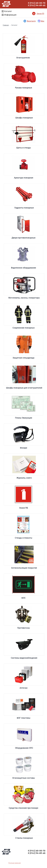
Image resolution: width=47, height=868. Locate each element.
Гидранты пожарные (24, 196)
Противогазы (23, 616)
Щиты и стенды (23, 136)
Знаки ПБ (23, 496)
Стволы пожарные (24, 826)
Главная (6, 25)
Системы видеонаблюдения (24, 646)
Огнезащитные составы (23, 766)
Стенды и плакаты (23, 526)
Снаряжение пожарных (23, 316)
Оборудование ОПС (24, 736)
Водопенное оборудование (23, 256)
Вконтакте (29, 21)
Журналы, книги (24, 466)
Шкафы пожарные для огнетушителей (24, 376)
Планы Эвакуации (23, 406)
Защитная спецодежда (23, 346)
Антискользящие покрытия (24, 556)
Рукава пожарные (23, 76)
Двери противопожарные (23, 226)
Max (41, 21)
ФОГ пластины (23, 706)
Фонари (23, 436)
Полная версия (15, 863)
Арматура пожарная (23, 166)
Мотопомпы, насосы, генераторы (24, 286)
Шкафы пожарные (24, 106)
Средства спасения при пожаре (23, 796)
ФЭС (23, 586)
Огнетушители (23, 46)
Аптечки (23, 676)
